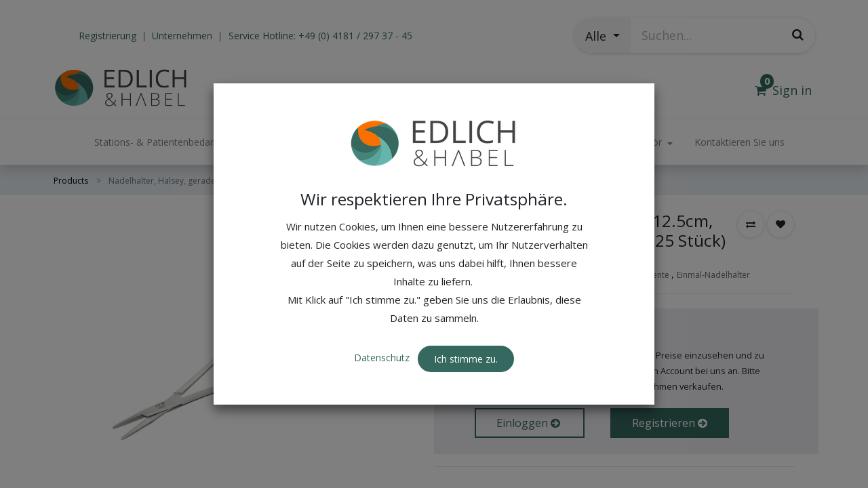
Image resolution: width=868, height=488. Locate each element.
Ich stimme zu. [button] (466, 332)
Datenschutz (383, 330)
